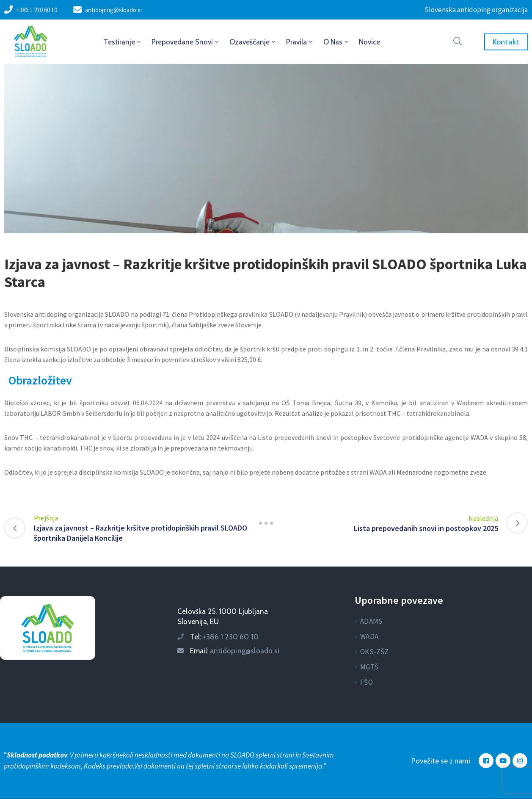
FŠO (367, 682)
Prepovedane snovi (186, 42)
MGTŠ (369, 667)
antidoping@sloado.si (113, 10)
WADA (369, 636)
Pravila (300, 42)
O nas (336, 42)
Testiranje (123, 42)
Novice (369, 42)
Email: (235, 651)
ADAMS (371, 621)
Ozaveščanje (253, 42)
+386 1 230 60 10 (37, 10)
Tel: (224, 637)
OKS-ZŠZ (374, 652)
